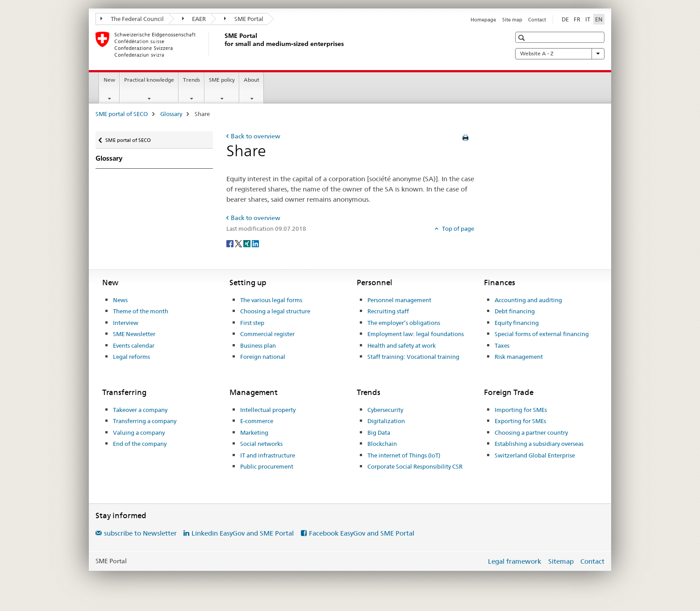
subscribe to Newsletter (140, 533)
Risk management (519, 357)
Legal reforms (131, 357)
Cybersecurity (385, 410)
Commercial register (267, 334)
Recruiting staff (388, 311)
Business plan (258, 345)
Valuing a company (139, 432)
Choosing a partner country (531, 432)
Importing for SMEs (521, 410)
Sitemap (561, 561)
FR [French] (577, 19)
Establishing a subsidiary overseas (539, 444)
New (109, 80)
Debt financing (515, 311)
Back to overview (256, 136)
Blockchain (382, 444)
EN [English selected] (599, 19)
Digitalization (386, 421)
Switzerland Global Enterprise (535, 455)
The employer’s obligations (404, 323)
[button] (523, 38)
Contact (537, 20)
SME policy (222, 80)
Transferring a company (145, 421)
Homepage (483, 20)
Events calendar (134, 345)
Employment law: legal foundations (416, 334)
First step (252, 323)
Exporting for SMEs (520, 421)
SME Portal (244, 19)
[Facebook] (231, 243)
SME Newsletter (134, 334)
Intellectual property (268, 410)
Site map (512, 20)
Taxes (502, 345)
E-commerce (257, 421)
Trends (192, 80)
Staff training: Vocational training (413, 357)
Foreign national (263, 357)
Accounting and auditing (528, 300)
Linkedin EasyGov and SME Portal (243, 533)
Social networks (261, 444)
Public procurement (267, 466)
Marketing (254, 432)
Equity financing (517, 323)
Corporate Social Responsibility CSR (415, 466)
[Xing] (248, 243)
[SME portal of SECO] (223, 44)
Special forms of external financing (542, 334)
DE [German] (565, 19)
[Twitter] (239, 243)
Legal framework (515, 561)
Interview (126, 323)
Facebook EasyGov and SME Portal (362, 533)
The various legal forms (271, 300)
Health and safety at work (402, 345)
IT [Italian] (588, 19)
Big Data (379, 432)
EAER (194, 19)
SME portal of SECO (122, 114)
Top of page (457, 229)
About (252, 80)
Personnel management (399, 300)
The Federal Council (132, 19)
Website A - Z (560, 54)
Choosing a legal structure (275, 311)
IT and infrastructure (268, 455)
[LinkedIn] (255, 243)
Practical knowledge (149, 80)
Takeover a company (140, 410)
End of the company (140, 444)
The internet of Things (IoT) (404, 455)
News (120, 300)
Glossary (171, 114)
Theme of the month (141, 311)
